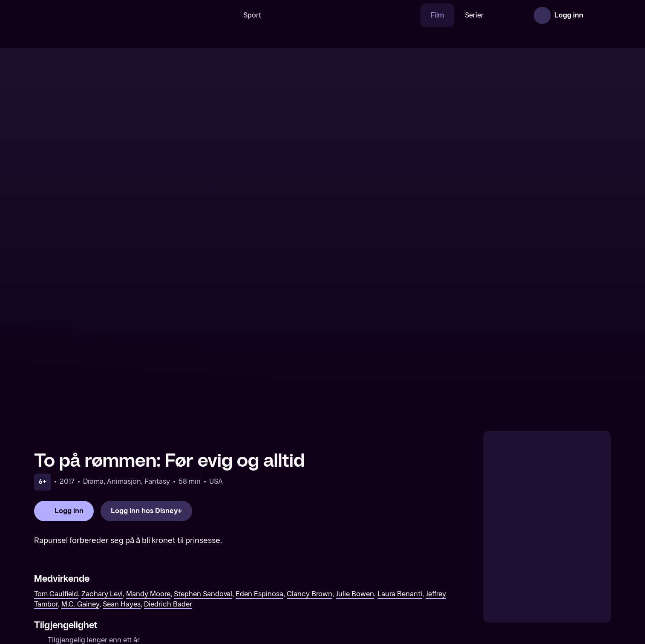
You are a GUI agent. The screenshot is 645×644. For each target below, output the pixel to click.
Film (411, 15)
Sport (226, 15)
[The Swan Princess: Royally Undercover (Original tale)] (102, 576)
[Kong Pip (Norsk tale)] (249, 576)
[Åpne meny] (599, 15)
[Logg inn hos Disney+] (146, 349)
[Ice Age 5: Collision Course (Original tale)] (543, 576)
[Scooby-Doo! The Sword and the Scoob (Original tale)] (396, 576)
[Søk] (194, 15)
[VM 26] (320, 15)
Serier (448, 15)
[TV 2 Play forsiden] (98, 15)
